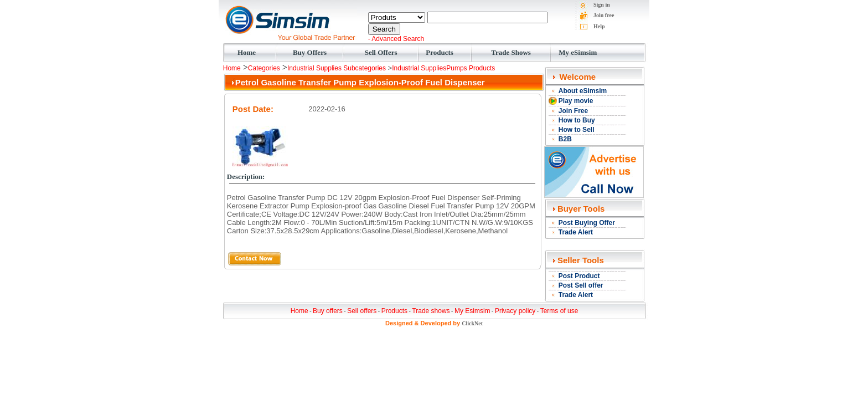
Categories (264, 68)
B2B (565, 139)
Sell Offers (381, 52)
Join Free (573, 111)
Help (599, 26)
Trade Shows (511, 52)
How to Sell (577, 130)
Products (440, 52)
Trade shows (431, 311)
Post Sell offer (581, 285)
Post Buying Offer (587, 223)
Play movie (576, 101)
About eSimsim (583, 91)
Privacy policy (515, 311)
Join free (604, 15)
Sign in (602, 5)
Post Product (579, 276)
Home (247, 52)
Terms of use (559, 311)
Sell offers (362, 311)
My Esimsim (472, 311)
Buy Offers (310, 52)
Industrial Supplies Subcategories (337, 68)
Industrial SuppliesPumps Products (443, 68)
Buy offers (328, 311)
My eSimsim (578, 52)
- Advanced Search (396, 39)
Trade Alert (576, 232)
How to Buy (577, 120)
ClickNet (472, 323)
